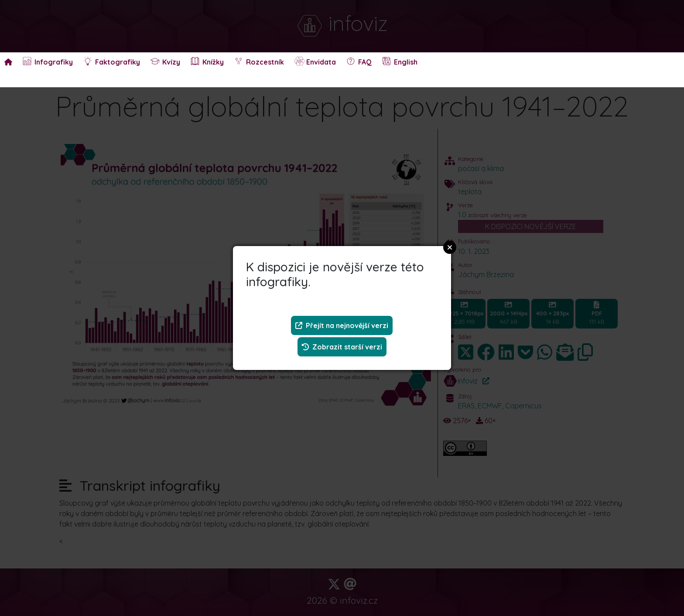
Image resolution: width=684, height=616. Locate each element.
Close (450, 247)
